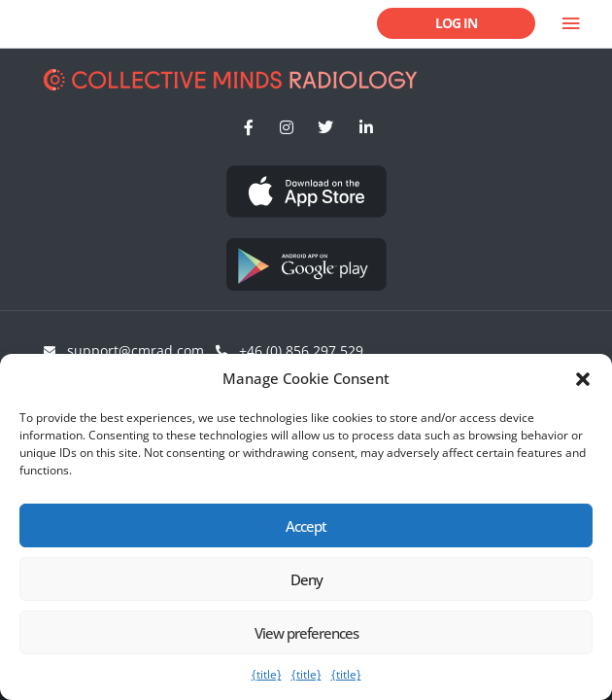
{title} (267, 674)
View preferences (306, 633)
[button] (583, 379)
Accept (306, 526)
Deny (306, 579)
